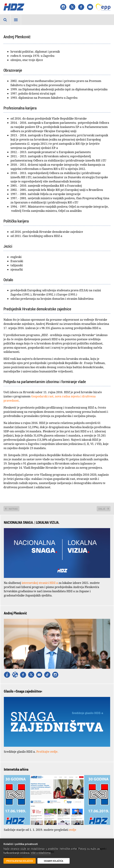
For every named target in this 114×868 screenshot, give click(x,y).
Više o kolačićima (41, 853)
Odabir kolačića (54, 861)
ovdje (73, 830)
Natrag (13, 509)
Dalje (102, 509)
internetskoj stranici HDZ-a (40, 583)
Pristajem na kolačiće (20, 861)
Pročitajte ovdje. (47, 752)
